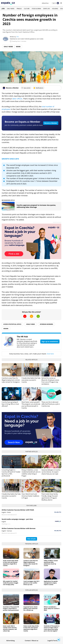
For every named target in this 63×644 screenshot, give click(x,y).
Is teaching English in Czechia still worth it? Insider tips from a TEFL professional (11, 473)
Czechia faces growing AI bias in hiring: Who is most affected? (10, 404)
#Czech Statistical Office (12, 324)
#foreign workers (46, 324)
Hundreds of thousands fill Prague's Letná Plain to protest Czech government (11, 608)
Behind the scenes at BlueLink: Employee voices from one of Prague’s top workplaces (50, 381)
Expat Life (47, 9)
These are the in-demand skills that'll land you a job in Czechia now (51, 404)
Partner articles (32, 452)
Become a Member (51, 123)
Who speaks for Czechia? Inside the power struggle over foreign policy (11, 583)
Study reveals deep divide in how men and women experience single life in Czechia (11, 563)
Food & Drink (36, 9)
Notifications (38, 88)
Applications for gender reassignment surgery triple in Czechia (51, 583)
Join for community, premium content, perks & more (24, 125)
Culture (27, 9)
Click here (50, 354)
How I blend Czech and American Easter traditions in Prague (30, 496)
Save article (26, 88)
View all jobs (32, 539)
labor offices (17, 99)
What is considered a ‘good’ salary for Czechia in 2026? (52, 608)
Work (18, 47)
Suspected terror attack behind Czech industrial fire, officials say (30, 608)
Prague (19, 9)
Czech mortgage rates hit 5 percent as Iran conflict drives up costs (31, 583)
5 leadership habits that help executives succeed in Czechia (31, 380)
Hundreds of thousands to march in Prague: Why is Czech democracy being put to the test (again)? (52, 628)
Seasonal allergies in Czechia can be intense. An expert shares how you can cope (51, 472)
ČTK (18, 37)
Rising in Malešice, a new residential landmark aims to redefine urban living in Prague (31, 473)
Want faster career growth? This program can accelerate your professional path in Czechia (31, 405)
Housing (55, 9)
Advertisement (57, 222)
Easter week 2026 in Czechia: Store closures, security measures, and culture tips (10, 628)
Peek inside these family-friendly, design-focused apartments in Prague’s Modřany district (50, 497)
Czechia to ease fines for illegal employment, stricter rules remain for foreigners (11, 380)
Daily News (11, 9)
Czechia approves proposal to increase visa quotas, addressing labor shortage (36, 206)
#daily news (31, 324)
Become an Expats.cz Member (23, 122)
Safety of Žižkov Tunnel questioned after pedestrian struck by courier (51, 563)
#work (6, 329)
